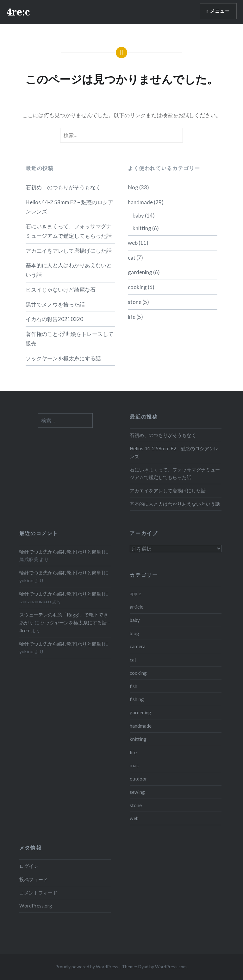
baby (138, 215)
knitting (142, 228)
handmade (140, 202)
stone (135, 302)
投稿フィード (34, 879)
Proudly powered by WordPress (87, 967)
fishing (137, 699)
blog (133, 187)
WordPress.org (36, 906)
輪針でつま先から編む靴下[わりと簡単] (61, 552)
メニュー (220, 11)
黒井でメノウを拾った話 (55, 304)
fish (134, 686)
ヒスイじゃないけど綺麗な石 (61, 290)
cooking (137, 287)
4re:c (18, 12)
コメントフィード (38, 893)
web (133, 243)
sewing (137, 792)
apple (135, 593)
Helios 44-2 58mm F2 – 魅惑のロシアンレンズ (69, 207)
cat (132, 258)
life (132, 317)
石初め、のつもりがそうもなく (63, 187)
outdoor (138, 779)
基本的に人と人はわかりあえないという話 (69, 270)
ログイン (29, 866)
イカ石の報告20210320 (54, 319)
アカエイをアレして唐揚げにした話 (69, 251)
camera (138, 646)
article (137, 607)
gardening (140, 272)
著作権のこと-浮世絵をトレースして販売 (70, 339)
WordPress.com (171, 967)
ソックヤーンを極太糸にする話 (63, 358)
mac (134, 765)
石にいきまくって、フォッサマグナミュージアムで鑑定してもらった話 (69, 231)
